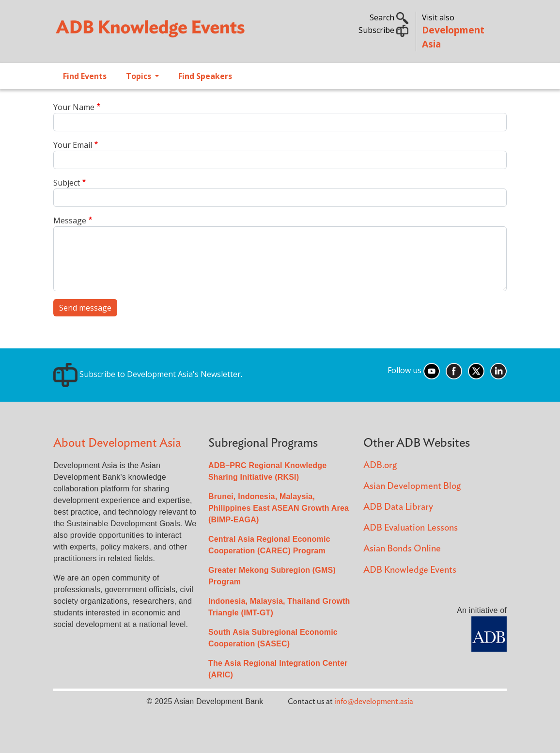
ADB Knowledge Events (410, 570)
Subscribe (383, 30)
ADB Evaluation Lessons (411, 528)
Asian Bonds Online (402, 549)
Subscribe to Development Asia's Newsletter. (148, 374)
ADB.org (380, 465)
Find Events (85, 76)
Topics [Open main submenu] (140, 76)
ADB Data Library (398, 507)
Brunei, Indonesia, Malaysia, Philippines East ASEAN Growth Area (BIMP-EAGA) (279, 508)
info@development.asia (374, 702)
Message (70, 220)
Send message (85, 308)
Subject (67, 183)
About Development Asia (117, 443)
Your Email (73, 145)
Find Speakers (205, 76)
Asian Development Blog (412, 486)
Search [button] (389, 17)
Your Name (74, 107)
